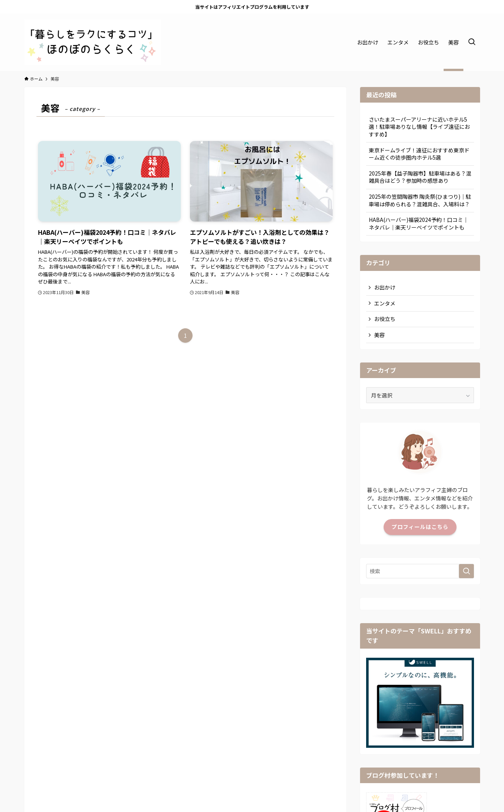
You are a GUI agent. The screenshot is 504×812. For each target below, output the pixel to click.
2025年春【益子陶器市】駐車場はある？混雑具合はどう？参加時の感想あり (420, 177)
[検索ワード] (420, 571)
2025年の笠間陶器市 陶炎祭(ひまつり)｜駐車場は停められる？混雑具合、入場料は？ (420, 200)
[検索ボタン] (472, 42)
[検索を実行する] (466, 571)
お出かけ (385, 287)
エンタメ (385, 303)
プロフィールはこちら (420, 527)
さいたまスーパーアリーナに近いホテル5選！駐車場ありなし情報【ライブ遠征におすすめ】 (419, 127)
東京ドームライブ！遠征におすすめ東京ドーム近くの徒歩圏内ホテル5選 (419, 154)
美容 (379, 335)
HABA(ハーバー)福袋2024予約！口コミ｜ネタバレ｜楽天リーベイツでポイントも (419, 223)
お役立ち (385, 319)
